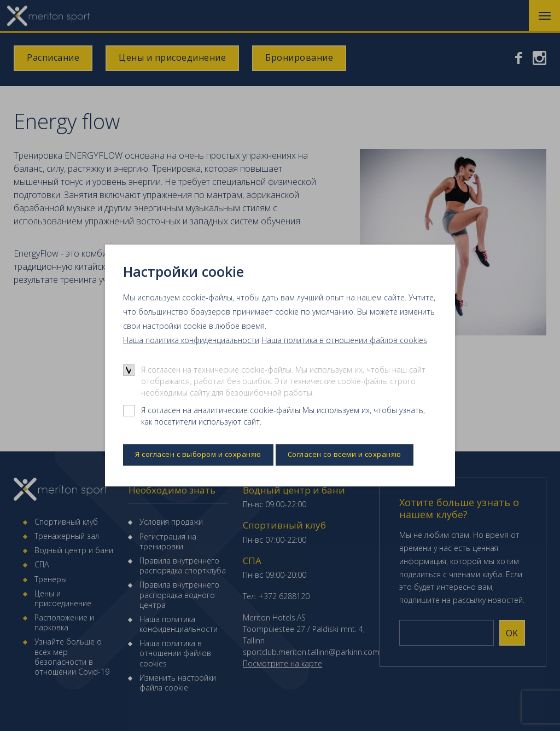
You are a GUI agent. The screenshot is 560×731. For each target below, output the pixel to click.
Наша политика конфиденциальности (191, 340)
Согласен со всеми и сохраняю (345, 454)
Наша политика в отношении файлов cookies (344, 340)
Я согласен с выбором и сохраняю (198, 454)
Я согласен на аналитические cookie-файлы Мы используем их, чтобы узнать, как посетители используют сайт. (283, 416)
